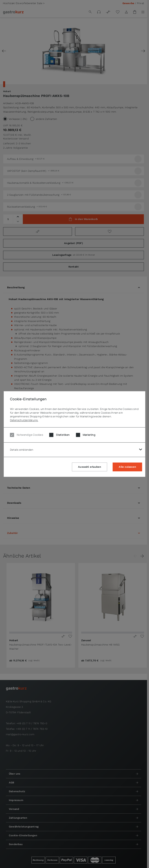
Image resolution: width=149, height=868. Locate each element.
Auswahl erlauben (90, 467)
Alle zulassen (127, 467)
